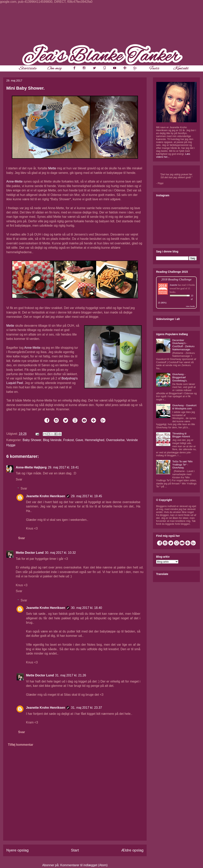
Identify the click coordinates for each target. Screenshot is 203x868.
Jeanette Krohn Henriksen (46, 496)
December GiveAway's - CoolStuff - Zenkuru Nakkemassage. (183, 345)
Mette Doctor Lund (30, 553)
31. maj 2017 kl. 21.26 (70, 675)
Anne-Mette (14, 181)
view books (190, 306)
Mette (52, 168)
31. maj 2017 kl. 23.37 (86, 708)
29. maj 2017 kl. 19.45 (86, 496)
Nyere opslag (17, 850)
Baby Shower (32, 440)
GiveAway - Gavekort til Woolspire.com (184, 407)
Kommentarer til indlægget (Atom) (84, 865)
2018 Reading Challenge (176, 279)
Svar (19, 479)
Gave (79, 440)
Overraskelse (115, 440)
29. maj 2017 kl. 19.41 (63, 467)
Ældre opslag (132, 850)
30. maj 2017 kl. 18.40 (86, 608)
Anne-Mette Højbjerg (31, 467)
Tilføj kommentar (21, 745)
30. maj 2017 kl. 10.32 (60, 553)
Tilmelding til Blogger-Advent (181, 435)
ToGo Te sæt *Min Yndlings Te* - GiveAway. (182, 465)
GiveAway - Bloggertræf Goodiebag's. (180, 377)
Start (75, 850)
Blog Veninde (52, 440)
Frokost (68, 440)
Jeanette (174, 285)
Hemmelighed (95, 440)
